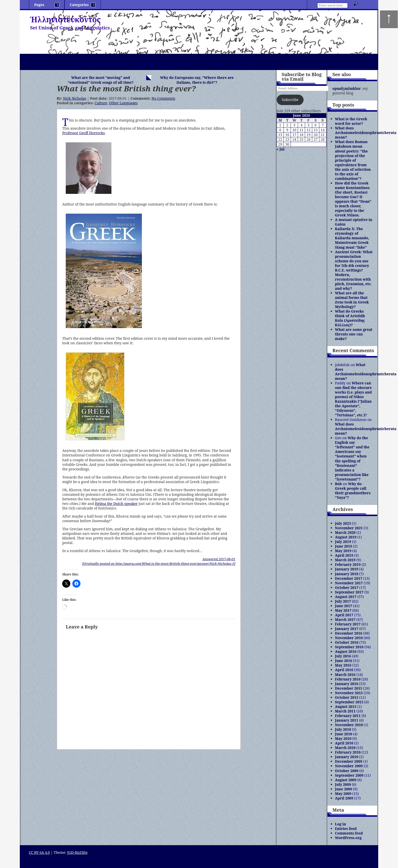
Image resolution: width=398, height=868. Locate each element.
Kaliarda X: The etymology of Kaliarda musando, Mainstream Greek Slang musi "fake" (352, 238)
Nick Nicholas (74, 98)
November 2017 (349, 583)
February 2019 (348, 564)
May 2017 (343, 610)
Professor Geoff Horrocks (84, 133)
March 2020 (345, 532)
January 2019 (347, 569)
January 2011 (347, 720)
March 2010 (345, 748)
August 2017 (346, 597)
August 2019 (346, 537)
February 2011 (348, 716)
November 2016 (349, 638)
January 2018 (347, 574)
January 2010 (347, 757)
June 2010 (344, 734)
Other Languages (123, 103)
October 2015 (347, 697)
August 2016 (346, 651)
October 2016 (347, 642)
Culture (101, 103)
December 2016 (349, 633)
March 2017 (345, 619)
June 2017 (344, 606)
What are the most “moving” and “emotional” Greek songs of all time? (101, 80)
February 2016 (348, 679)
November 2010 (349, 725)
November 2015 (349, 693)
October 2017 (347, 588)
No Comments (163, 98)
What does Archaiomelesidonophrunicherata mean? (366, 133)
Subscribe (290, 100)
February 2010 (348, 752)
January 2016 (347, 684)
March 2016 (345, 675)
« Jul (281, 149)
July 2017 (343, 601)
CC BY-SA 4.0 (39, 852)
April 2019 (344, 555)
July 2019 (343, 542)
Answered (219, 559)
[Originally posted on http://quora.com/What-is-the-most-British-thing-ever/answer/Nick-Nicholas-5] (159, 564)
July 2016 (343, 656)
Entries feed (346, 829)
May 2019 (343, 551)
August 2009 (346, 780)
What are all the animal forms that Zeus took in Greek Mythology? (352, 300)
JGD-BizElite (77, 852)
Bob (338, 484)
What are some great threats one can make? (354, 334)
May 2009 (343, 794)
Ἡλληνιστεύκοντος (65, 19)
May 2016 (343, 665)
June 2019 (344, 546)
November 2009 (349, 766)
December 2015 (349, 688)
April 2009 (344, 798)
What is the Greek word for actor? (351, 121)
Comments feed (349, 833)
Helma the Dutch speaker (116, 504)
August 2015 (346, 707)
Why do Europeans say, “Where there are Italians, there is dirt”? (197, 80)
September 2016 (349, 647)
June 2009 (344, 789)
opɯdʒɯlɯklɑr (347, 88)
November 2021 (349, 528)
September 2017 (349, 592)
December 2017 (349, 578)
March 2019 (345, 560)
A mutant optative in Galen (354, 222)
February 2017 (348, 624)
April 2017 (344, 615)
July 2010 (343, 729)
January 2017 (347, 629)
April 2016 (344, 670)
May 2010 (343, 738)
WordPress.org (348, 838)
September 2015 (349, 702)
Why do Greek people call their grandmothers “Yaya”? (353, 491)
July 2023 (343, 523)
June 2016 (344, 661)
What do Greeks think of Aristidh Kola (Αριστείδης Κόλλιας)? (350, 318)
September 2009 (349, 775)
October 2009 (347, 771)
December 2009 (349, 761)
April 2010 (344, 743)
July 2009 (343, 784)
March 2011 (345, 711)
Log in (341, 824)
